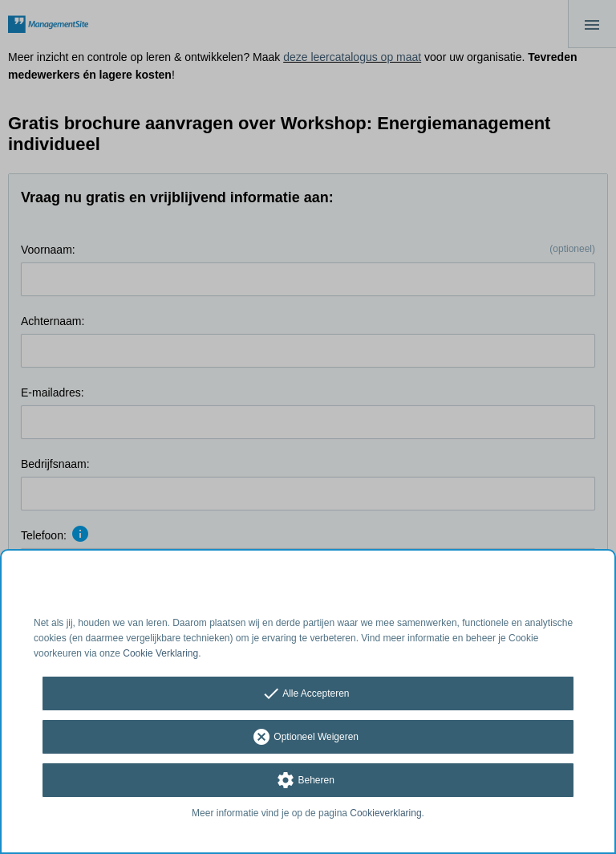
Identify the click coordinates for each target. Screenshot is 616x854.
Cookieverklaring (385, 813)
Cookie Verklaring (160, 653)
